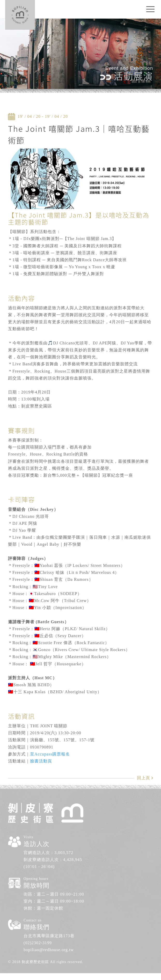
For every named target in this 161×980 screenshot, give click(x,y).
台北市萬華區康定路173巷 (49, 923)
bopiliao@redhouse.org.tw (49, 937)
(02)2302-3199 (38, 930)
